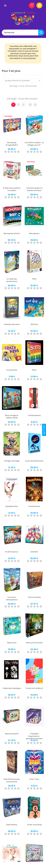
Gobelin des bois (12, 324)
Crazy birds (12, 370)
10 (30, 105)
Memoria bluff (12, 734)
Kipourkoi (12, 643)
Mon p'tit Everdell (34, 643)
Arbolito (34, 552)
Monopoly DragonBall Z (12, 144)
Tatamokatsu (34, 415)
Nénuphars (34, 233)
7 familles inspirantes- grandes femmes (34, 736)
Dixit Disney (12, 825)
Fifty (34, 279)
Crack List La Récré (34, 688)
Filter (44, 430)
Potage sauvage (12, 461)
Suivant (35, 105)
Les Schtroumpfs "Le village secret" (34, 144)
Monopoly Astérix (12, 233)
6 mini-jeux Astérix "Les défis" (12, 189)
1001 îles (34, 324)
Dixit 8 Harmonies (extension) (12, 780)
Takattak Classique (12, 688)
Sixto (34, 370)
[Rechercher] (23, 33)
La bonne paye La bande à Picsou (34, 189)
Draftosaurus (12, 552)
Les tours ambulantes (12, 598)
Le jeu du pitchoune (34, 461)
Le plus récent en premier (23, 81)
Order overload (34, 825)
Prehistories (34, 506)
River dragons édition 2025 (12, 417)
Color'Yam (34, 779)
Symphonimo (12, 506)
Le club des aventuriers (12, 280)
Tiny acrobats (34, 597)
